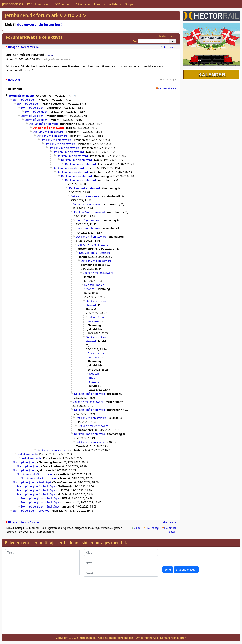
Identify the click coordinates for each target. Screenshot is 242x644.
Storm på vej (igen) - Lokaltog (31, 511)
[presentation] (188, 556)
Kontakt (172, 532)
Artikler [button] (114, 4)
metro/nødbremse (87, 220)
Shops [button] (129, 4)
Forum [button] (99, 4)
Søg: (135, 41)
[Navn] (121, 563)
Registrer (172, 36)
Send (168, 570)
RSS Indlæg (152, 528)
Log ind (163, 36)
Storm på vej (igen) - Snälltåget (32, 482)
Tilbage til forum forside (23, 47)
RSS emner (170, 528)
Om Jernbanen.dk (147, 638)
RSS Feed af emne (167, 88)
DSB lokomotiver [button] (38, 4)
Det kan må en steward (43, 124)
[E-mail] (121, 573)
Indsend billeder (186, 570)
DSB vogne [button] (62, 4)
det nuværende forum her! (39, 24)
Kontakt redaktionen (173, 638)
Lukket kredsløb (27, 454)
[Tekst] (42, 563)
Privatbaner (83, 4)
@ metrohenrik (64, 59)
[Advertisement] (121, 608)
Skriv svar (14, 80)
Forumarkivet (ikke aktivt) (34, 37)
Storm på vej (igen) (21, 96)
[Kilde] (121, 553)
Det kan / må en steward (48, 132)
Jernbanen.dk (13, 4)
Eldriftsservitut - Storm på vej (35, 474)
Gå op (137, 528)
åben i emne (170, 47)
